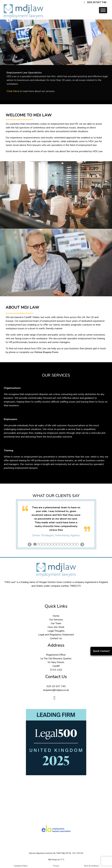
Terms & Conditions (91, 866)
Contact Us (56, 638)
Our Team (56, 623)
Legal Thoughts (56, 631)
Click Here (13, 91)
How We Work (56, 627)
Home (56, 616)
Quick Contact (101, 651)
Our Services (56, 620)
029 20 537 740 (97, 2)
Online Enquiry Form (46, 352)
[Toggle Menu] (103, 10)
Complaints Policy (21, 866)
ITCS (62, 860)
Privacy (56, 866)
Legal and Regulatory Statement (56, 635)
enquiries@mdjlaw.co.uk (56, 690)
